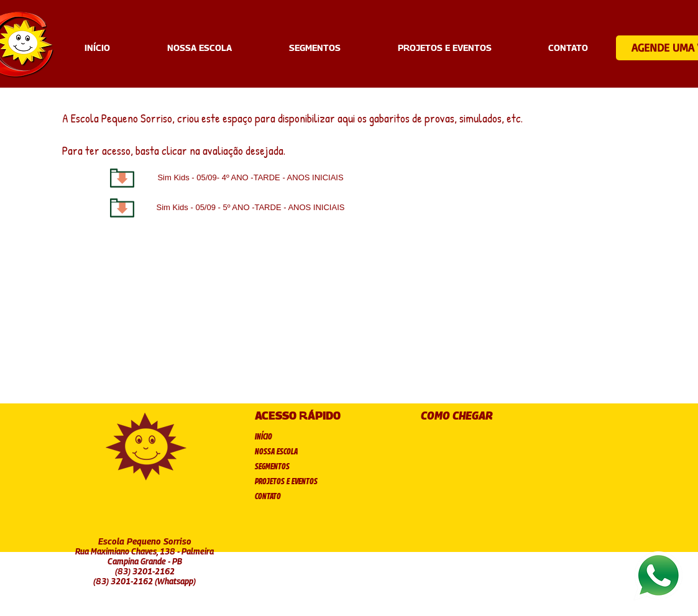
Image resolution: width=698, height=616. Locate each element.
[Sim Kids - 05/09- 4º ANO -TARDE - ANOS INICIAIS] (251, 178)
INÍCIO (264, 436)
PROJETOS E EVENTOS (286, 481)
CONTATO (268, 496)
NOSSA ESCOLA (276, 451)
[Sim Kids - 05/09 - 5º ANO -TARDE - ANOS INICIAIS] (251, 208)
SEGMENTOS (272, 466)
